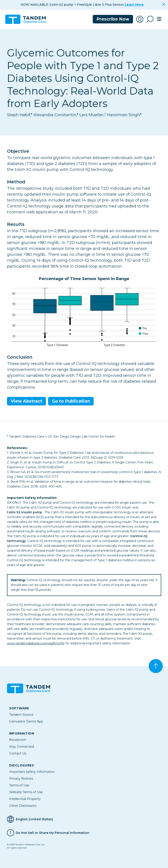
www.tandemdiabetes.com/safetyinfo (36, 643)
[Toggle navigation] (159, 19)
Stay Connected (22, 747)
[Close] (164, 4)
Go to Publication (71, 401)
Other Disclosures (23, 806)
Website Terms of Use (26, 792)
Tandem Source (21, 715)
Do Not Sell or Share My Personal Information (53, 833)
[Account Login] (140, 19)
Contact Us (18, 753)
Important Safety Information (32, 772)
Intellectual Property (25, 799)
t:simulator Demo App (26, 721)
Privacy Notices (21, 779)
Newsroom (18, 740)
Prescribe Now (113, 19)
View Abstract (26, 401)
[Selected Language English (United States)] (84, 819)
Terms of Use (19, 785)
